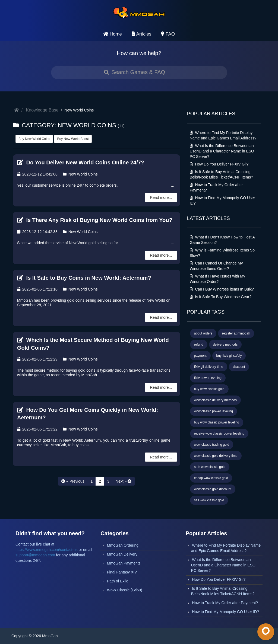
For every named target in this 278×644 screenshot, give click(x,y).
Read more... (161, 197)
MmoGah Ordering (123, 545)
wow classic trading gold (212, 445)
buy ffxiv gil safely (229, 356)
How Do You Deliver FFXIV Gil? (219, 164)
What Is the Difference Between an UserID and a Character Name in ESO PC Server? (222, 151)
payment (200, 356)
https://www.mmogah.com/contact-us (47, 550)
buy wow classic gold (209, 389)
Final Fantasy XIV (122, 572)
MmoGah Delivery (122, 554)
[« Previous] (73, 481)
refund (199, 345)
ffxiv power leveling (208, 378)
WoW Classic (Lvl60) (125, 590)
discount (239, 367)
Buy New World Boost (73, 139)
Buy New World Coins (34, 139)
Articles (142, 34)
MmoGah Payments (124, 563)
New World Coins (80, 174)
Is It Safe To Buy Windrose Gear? (221, 297)
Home (113, 34)
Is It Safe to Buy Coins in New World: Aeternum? (84, 278)
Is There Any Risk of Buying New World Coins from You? (95, 220)
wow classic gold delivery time (216, 456)
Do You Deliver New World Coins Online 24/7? (81, 162)
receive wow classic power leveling (219, 433)
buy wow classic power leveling (217, 422)
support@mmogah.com (35, 555)
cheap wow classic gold (211, 478)
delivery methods (225, 345)
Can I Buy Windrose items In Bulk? (222, 289)
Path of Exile (118, 581)
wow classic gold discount (213, 489)
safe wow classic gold (210, 467)
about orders (203, 333)
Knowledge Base (42, 110)
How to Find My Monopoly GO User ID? (225, 612)
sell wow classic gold (209, 500)
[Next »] (124, 481)
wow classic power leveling (214, 411)
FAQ (168, 34)
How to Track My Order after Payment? (225, 603)
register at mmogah (236, 333)
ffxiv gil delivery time (209, 367)
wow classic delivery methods (215, 400)
